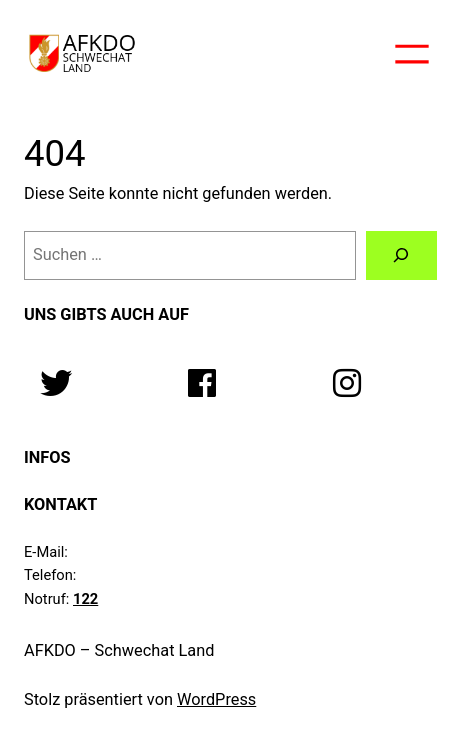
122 (85, 599)
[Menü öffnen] (412, 54)
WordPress (216, 699)
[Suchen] (402, 256)
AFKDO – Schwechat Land (119, 650)
